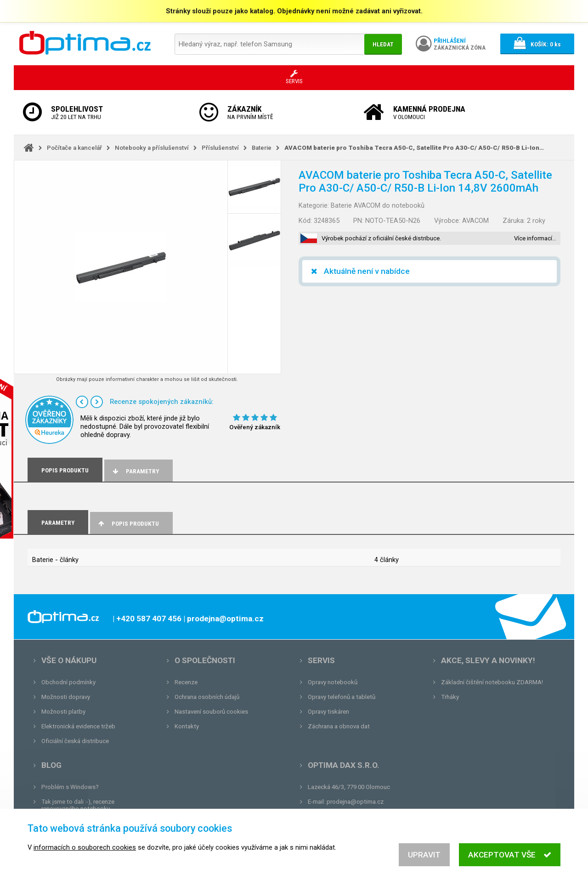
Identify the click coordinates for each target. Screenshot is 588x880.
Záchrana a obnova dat (339, 726)
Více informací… (535, 238)
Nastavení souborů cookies (211, 712)
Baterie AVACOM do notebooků (378, 205)
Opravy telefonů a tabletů (342, 697)
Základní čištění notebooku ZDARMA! (492, 682)
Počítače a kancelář (74, 148)
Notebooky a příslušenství (152, 148)
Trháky (450, 697)
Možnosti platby (63, 712)
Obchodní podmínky (68, 682)
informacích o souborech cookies (85, 853)
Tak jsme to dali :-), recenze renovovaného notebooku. (78, 805)
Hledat (383, 44)
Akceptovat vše (510, 861)
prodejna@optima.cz (355, 802)
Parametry (135, 471)
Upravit (424, 861)
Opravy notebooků (333, 682)
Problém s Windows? (70, 787)
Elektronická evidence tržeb (78, 726)
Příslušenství (220, 148)
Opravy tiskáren (328, 712)
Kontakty (187, 726)
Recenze (186, 682)
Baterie (262, 148)
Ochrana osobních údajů (207, 697)
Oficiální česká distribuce (75, 741)
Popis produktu (128, 524)
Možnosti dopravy (66, 697)
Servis (321, 660)
